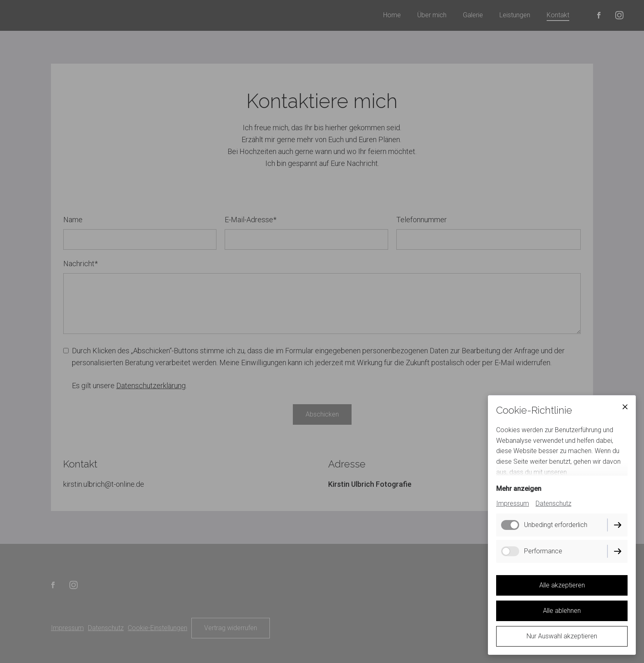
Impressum (513, 503)
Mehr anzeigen (519, 489)
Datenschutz (553, 503)
